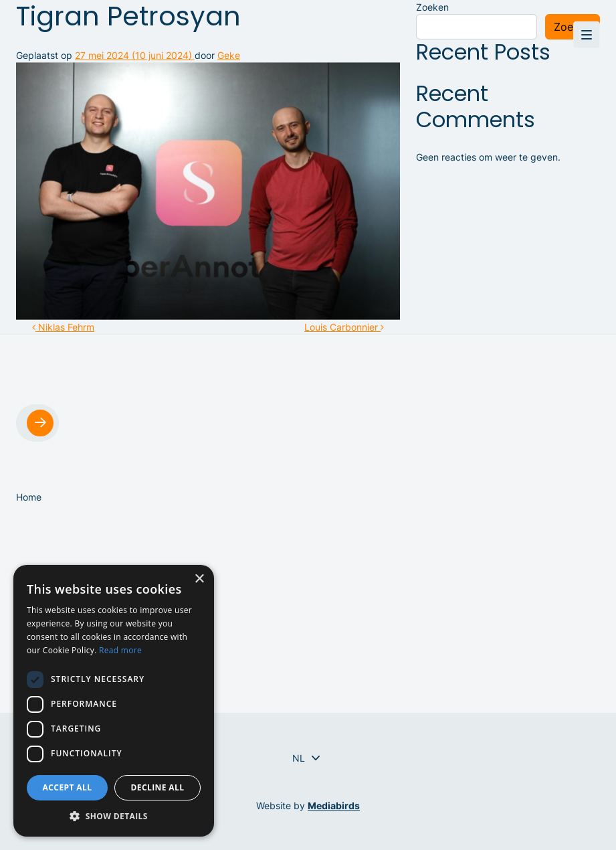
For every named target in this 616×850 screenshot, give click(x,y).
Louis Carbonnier (344, 327)
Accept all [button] (68, 787)
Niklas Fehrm (63, 327)
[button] (114, 816)
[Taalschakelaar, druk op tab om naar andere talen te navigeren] (299, 758)
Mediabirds (334, 805)
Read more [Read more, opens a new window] (120, 650)
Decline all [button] (158, 787)
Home (29, 497)
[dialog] (114, 701)
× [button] (199, 579)
